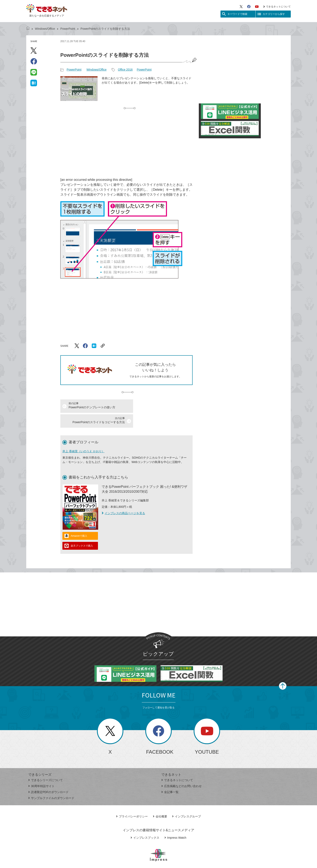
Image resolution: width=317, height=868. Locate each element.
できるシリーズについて (46, 765)
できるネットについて (277, 7)
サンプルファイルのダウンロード (51, 783)
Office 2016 (125, 70)
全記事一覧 (170, 777)
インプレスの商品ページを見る (123, 498)
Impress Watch (175, 823)
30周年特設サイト (41, 771)
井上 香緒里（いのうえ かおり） (83, 436)
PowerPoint (68, 29)
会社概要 (160, 802)
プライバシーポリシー (132, 802)
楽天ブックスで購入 (82, 531)
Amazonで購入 (79, 521)
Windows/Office (45, 29)
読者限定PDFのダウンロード (48, 777)
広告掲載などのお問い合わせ (182, 771)
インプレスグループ (187, 802)
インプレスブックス (145, 823)
